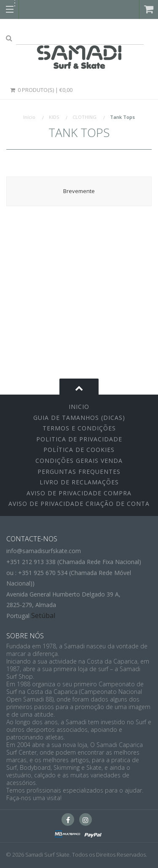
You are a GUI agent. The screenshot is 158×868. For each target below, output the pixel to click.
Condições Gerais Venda (79, 461)
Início (29, 117)
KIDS (54, 117)
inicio (79, 407)
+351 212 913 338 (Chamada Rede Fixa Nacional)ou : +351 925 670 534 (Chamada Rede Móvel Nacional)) (74, 572)
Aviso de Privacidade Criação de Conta (79, 504)
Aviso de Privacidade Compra (79, 493)
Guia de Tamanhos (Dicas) (79, 418)
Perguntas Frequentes (79, 472)
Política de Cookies (79, 450)
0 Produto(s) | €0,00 (41, 90)
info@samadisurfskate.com (44, 551)
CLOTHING (84, 117)
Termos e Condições (79, 428)
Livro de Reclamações (79, 482)
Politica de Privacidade (79, 439)
